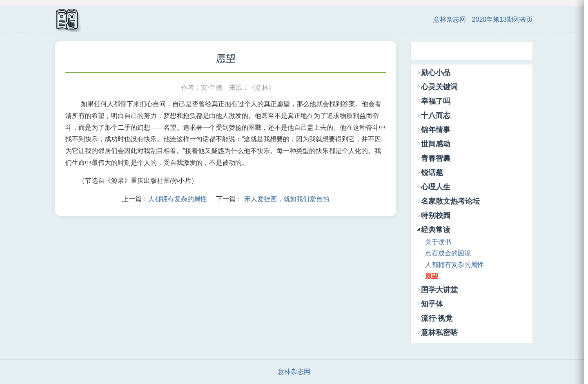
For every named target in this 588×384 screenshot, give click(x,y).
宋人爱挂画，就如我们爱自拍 (287, 199)
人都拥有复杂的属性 (178, 199)
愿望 (432, 276)
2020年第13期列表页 (502, 19)
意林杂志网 (450, 19)
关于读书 (438, 242)
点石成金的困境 (448, 253)
